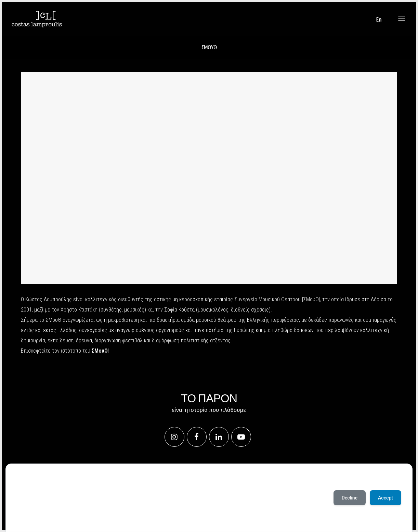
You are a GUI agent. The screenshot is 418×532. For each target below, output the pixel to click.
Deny (45, 518)
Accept (25, 518)
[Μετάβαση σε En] (379, 19)
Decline (350, 498)
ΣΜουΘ (100, 351)
